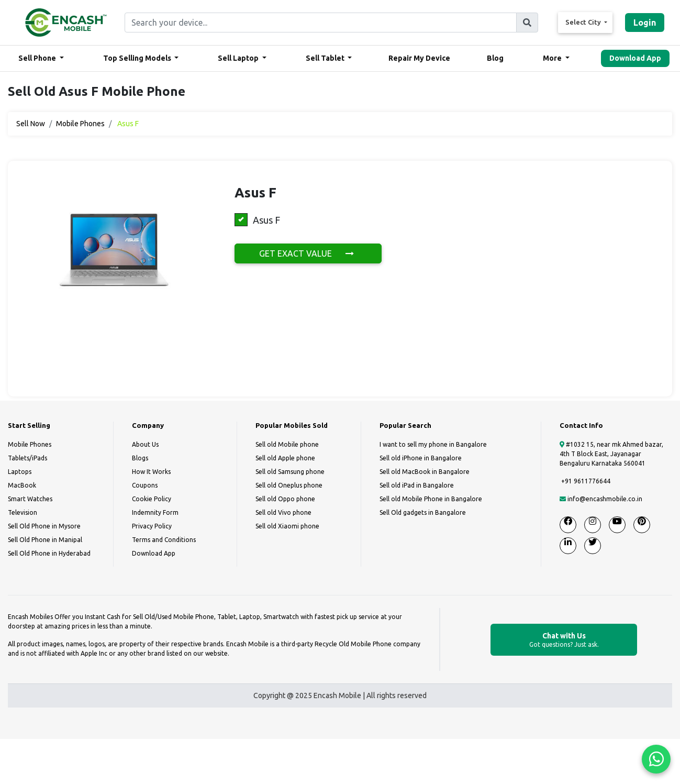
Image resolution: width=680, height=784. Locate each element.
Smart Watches (30, 499)
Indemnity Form (155, 512)
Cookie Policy (152, 499)
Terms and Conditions (164, 540)
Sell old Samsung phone (290, 472)
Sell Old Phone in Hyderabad (49, 553)
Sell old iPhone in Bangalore (421, 458)
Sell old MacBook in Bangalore (425, 472)
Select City (584, 22)
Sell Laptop (239, 58)
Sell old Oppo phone (285, 499)
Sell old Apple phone (285, 458)
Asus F (257, 220)
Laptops (20, 472)
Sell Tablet (326, 58)
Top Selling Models (138, 58)
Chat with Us (564, 640)
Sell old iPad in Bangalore (417, 485)
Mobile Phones (80, 124)
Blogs (140, 458)
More (553, 58)
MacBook (22, 485)
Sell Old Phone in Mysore (44, 526)
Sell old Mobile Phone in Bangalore (431, 499)
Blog (495, 58)
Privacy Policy (152, 526)
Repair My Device (419, 58)
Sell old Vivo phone (283, 512)
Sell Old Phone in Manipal (45, 540)
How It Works (151, 472)
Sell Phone (38, 58)
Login (645, 23)
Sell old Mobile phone (287, 444)
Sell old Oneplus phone (289, 485)
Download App (635, 58)
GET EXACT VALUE (308, 253)
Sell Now (31, 124)
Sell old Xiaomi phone (287, 526)
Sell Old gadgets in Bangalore (423, 512)
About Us (145, 444)
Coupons (145, 485)
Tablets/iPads (27, 458)
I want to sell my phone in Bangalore (433, 444)
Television (23, 512)
